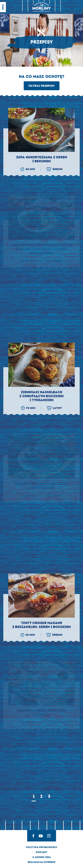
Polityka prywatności (42, 847)
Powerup (50, 862)
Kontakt (42, 852)
